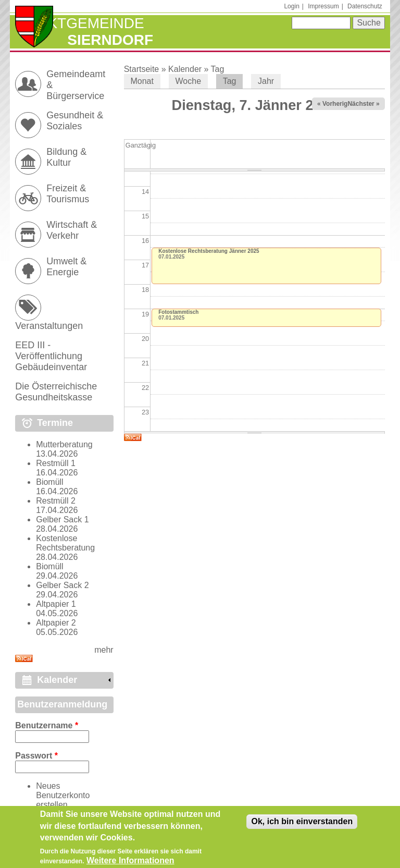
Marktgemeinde (79, 23)
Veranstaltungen (49, 326)
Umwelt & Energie (66, 267)
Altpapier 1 (56, 604)
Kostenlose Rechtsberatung (65, 543)
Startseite (142, 69)
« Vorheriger (335, 104)
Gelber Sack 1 (62, 519)
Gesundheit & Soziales (75, 121)
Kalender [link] (57, 680)
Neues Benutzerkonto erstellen (63, 795)
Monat (142, 81)
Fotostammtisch (178, 312)
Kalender (185, 69)
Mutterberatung (64, 444)
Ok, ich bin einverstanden (302, 824)
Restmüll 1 (56, 463)
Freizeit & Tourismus (68, 194)
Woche (189, 81)
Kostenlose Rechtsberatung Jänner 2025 (209, 251)
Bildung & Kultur (66, 157)
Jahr (266, 81)
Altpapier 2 (56, 623)
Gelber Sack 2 (62, 585)
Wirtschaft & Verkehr (72, 230)
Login (291, 6)
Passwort (36, 756)
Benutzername (47, 725)
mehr (104, 650)
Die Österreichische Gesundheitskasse (56, 392)
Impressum (323, 6)
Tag (218, 69)
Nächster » (363, 104)
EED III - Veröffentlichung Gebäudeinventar (51, 356)
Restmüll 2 (56, 501)
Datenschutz (365, 6)
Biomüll (49, 482)
